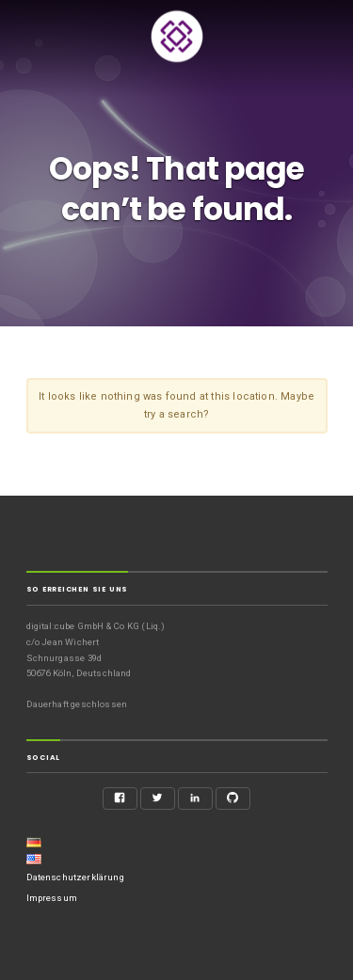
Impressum (52, 898)
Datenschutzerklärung (75, 877)
